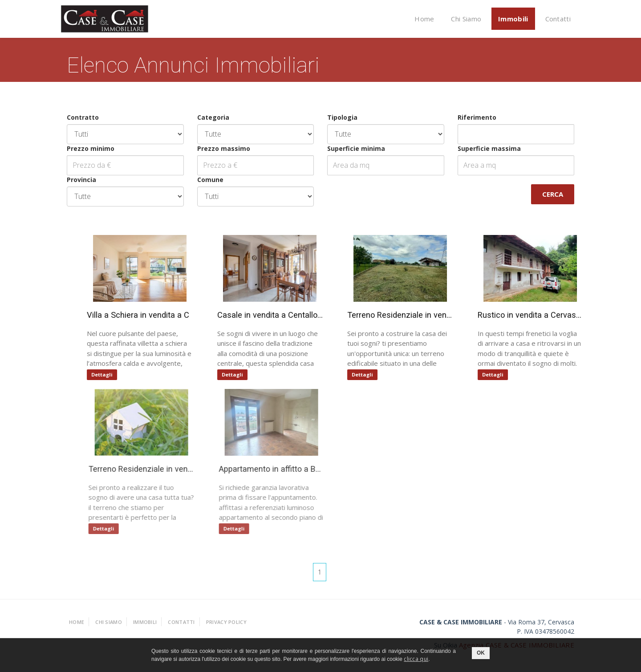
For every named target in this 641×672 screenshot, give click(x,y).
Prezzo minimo (90, 148)
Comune (210, 180)
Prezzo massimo (223, 148)
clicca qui (416, 659)
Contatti (558, 19)
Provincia (81, 180)
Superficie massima (489, 148)
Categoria (213, 117)
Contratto (82, 117)
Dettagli (102, 374)
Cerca (552, 194)
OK (481, 653)
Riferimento (477, 117)
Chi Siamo (466, 19)
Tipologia (342, 117)
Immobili (513, 19)
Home (424, 19)
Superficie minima (356, 148)
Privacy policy (226, 622)
